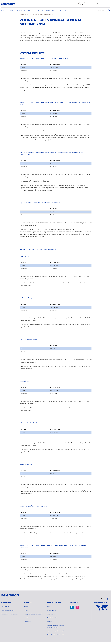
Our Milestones (5, 609)
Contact (102, 4)
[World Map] (102, 610)
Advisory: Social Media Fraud (55, 633)
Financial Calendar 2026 (8, 613)
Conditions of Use (52, 620)
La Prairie (27, 620)
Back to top (104, 601)
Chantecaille (28, 624)
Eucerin (26, 613)
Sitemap (50, 624)
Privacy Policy (51, 616)
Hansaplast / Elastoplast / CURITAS (34, 616)
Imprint (108, 4)
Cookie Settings (52, 613)
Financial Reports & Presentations (10, 616)
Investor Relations (29, 17)
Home (21, 17)
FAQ (97, 4)
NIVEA (26, 609)
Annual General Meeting (41, 17)
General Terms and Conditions (56, 637)
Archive (51, 17)
